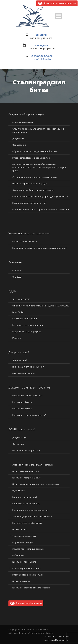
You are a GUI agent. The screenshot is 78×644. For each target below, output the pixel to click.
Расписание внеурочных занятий (29, 415)
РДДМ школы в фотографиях (27, 332)
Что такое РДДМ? (21, 299)
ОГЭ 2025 (17, 277)
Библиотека (18, 555)
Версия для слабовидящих (26, 603)
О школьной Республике (25, 241)
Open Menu (58, 16)
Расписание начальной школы (28, 396)
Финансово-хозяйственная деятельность (33, 190)
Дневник (41, 35)
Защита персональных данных (28, 549)
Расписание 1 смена (22, 402)
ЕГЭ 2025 (17, 270)
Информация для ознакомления (28, 367)
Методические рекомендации (28, 325)
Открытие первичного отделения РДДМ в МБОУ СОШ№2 (41, 306)
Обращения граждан (23, 542)
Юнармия (17, 338)
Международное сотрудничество (29, 203)
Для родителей (20, 360)
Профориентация (21, 581)
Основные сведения (23, 122)
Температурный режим (24, 536)
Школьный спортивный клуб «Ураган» (31, 588)
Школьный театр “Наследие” (27, 478)
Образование (19, 145)
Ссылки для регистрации (25, 319)
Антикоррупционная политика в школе (32, 516)
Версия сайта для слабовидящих (57, 3)
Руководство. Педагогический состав (31, 158)
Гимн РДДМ (18, 312)
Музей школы (19, 491)
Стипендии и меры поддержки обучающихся (35, 177)
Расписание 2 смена (22, 409)
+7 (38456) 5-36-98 (42, 56)
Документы (18, 138)
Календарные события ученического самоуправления (40, 248)
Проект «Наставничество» (26, 471)
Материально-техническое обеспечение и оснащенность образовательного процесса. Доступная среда (40, 167)
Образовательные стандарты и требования (35, 151)
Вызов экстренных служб (25, 497)
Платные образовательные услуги (30, 184)
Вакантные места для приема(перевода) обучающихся (40, 196)
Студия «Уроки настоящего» (26, 568)
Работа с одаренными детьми (27, 575)
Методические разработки (26, 450)
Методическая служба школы (27, 523)
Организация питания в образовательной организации (41, 209)
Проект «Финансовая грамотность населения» (36, 484)
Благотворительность (23, 373)
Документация (20, 437)
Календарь (42, 45)
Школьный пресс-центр (24, 562)
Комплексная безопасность (26, 504)
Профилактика (20, 529)
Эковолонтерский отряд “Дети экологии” (33, 465)
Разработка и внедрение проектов (30, 510)
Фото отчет (18, 444)
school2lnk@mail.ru (41, 59)
